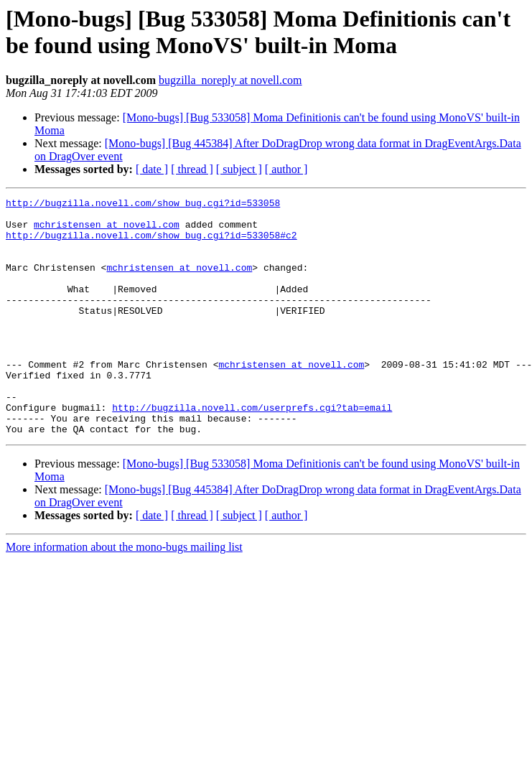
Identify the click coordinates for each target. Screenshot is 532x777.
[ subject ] (239, 169)
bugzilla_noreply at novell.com (230, 80)
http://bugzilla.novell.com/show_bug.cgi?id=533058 (143, 205)
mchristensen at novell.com (107, 231)
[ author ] (286, 169)
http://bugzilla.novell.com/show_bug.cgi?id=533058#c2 (151, 243)
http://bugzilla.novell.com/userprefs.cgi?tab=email (252, 450)
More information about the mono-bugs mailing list (124, 594)
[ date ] (152, 169)
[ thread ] (192, 169)
